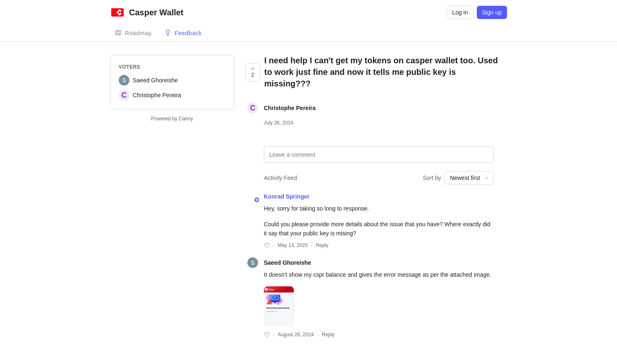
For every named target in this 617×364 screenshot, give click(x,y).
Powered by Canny (172, 119)
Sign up (492, 12)
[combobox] (469, 178)
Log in (460, 12)
